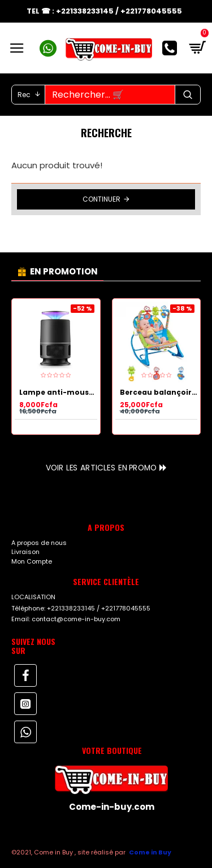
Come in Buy (150, 852)
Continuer (101, 199)
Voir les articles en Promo (101, 468)
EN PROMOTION (64, 271)
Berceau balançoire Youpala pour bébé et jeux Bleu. (159, 392)
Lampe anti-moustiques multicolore (58, 392)
